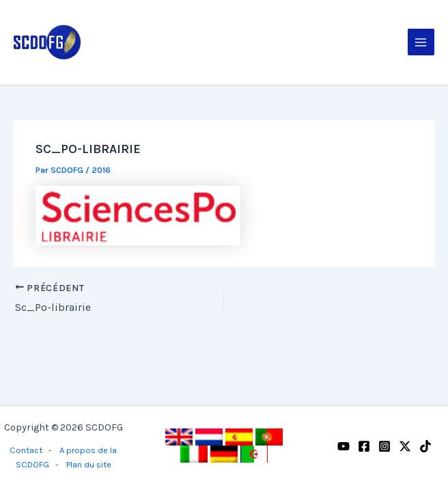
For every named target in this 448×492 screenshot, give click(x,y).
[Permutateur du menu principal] (421, 42)
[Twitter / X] (405, 446)
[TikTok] (425, 446)
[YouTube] (344, 446)
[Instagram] (384, 446)
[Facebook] (364, 446)
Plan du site (89, 464)
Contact (26, 450)
